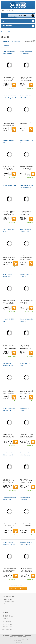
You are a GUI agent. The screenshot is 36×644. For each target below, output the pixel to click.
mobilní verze (13, 637)
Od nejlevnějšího (16, 41)
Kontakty (6, 606)
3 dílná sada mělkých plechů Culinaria (9, 52)
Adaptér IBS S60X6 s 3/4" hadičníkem (26, 52)
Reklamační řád (8, 599)
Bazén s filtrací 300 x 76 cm (9, 231)
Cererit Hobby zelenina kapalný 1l (26, 320)
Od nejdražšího (6, 46)
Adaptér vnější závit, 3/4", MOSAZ (26, 97)
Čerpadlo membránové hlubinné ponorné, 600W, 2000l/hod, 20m (27, 454)
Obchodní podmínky (9, 602)
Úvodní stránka (7, 32)
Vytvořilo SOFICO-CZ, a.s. (18, 643)
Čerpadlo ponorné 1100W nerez (25, 499)
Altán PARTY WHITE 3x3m (8, 141)
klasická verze (28, 635)
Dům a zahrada (17, 32)
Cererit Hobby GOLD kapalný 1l (26, 275)
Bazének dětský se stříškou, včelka (25, 231)
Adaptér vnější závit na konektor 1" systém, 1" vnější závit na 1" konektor (9, 97)
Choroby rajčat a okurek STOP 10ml (8, 365)
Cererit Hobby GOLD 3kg (8, 320)
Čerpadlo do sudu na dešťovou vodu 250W (9, 409)
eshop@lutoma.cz (7, 630)
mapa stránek (6, 635)
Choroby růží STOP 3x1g (25, 365)
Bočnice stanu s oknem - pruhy (7, 275)
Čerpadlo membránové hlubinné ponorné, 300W (9, 454)
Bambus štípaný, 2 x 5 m (26, 141)
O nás (6, 604)
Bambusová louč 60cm (9, 185)
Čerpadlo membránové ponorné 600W (9, 499)
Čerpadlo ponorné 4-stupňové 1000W (26, 543)
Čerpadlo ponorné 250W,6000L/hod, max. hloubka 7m (9, 543)
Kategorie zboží (18, 26)
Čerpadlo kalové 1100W (25, 409)
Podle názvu (5, 41)
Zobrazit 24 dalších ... (18, 588)
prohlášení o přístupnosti (17, 635)
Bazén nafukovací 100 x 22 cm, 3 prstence (26, 186)
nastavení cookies (22, 637)
